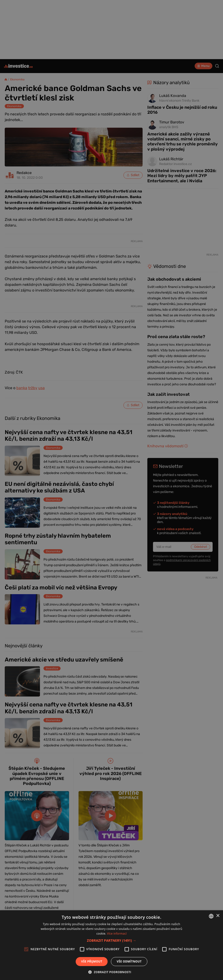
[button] (112, 940)
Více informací (117, 934)
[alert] (111, 490)
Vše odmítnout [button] (129, 961)
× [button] (218, 916)
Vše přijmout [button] (92, 961)
